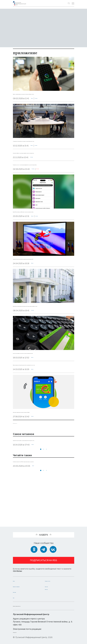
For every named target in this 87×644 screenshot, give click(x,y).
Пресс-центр (52, 583)
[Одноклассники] (34, 547)
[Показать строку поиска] (69, 3)
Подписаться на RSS (44, 558)
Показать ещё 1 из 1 (23, 459)
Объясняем (51, 589)
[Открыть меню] (73, 3)
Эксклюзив (50, 184)
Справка (35, 101)
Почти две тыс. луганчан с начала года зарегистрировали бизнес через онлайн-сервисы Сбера (42, 176)
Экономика (47, 101)
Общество (36, 152)
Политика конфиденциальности (31, 606)
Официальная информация (21, 585)
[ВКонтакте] (53, 547)
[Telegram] (44, 547)
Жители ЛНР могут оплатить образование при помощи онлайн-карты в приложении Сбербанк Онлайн (41, 330)
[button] (41, 488)
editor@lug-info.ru (22, 632)
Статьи (17, 597)
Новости (18, 578)
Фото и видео (21, 592)
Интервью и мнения (56, 578)
